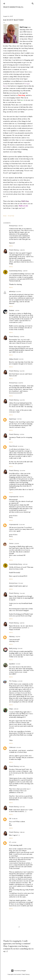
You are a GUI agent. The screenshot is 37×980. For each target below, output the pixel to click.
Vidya (11, 709)
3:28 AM (22, 832)
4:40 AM (20, 681)
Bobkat (12, 310)
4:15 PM (17, 311)
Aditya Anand (14, 359)
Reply (11, 246)
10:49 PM (22, 471)
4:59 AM (16, 709)
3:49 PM (19, 292)
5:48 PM (21, 383)
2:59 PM (22, 623)
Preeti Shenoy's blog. (13, 7)
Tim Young (13, 681)
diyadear (12, 664)
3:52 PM (18, 637)
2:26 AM (17, 544)
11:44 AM (22, 593)
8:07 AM (22, 766)
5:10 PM (21, 359)
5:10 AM (19, 747)
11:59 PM (21, 497)
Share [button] (5, 216)
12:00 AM (22, 525)
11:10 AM (21, 583)
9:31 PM (22, 434)
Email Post (11, 216)
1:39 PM (20, 226)
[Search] (33, 3)
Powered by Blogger (19, 971)
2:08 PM (22, 250)
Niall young (13, 648)
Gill (10, 819)
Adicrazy (12, 637)
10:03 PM (20, 446)
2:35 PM (25, 271)
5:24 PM (22, 371)
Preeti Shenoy (14, 250)
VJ (10, 842)
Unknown (12, 747)
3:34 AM (20, 648)
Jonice (11, 543)
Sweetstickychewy (16, 271)
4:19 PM (22, 337)
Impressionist (14, 497)
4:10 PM (14, 842)
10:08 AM (15, 819)
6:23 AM (25, 564)
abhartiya (12, 291)
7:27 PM (19, 419)
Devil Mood (13, 446)
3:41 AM (18, 664)
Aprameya (13, 419)
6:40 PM (22, 400)
